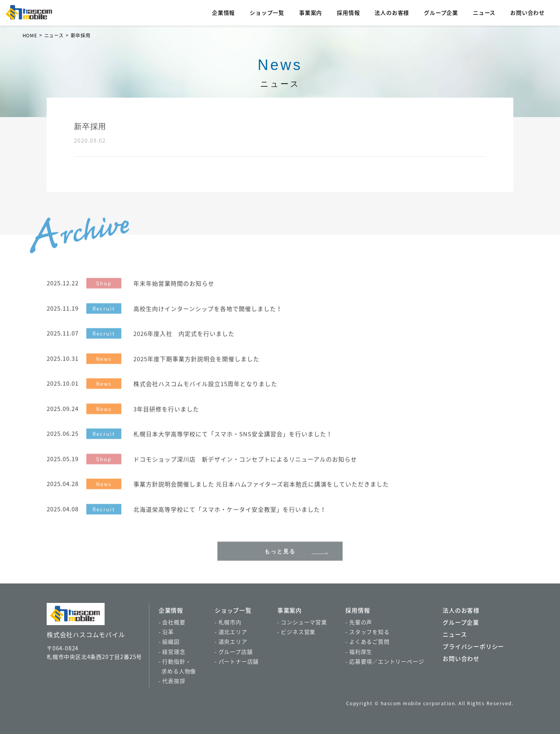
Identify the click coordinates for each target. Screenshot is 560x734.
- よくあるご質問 (367, 641)
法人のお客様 (392, 12)
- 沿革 (166, 632)
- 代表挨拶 (172, 681)
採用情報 (348, 12)
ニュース (484, 12)
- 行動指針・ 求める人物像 (177, 666)
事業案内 (311, 12)
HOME (30, 35)
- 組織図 (169, 641)
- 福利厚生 (359, 652)
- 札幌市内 (228, 622)
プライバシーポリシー (473, 646)
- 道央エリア (231, 641)
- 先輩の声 (359, 622)
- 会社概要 (172, 622)
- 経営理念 (172, 652)
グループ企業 (441, 12)
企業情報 (223, 12)
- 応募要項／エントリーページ (385, 661)
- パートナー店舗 (237, 661)
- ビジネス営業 (296, 632)
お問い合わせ (528, 12)
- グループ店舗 (234, 652)
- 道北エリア (231, 632)
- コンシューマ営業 (302, 622)
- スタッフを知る (367, 632)
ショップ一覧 (267, 12)
